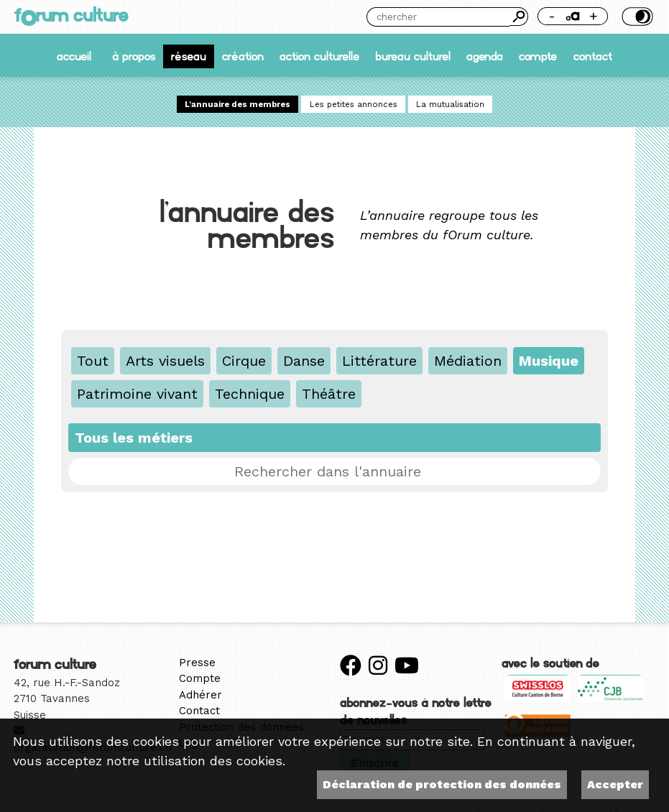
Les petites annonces (354, 105)
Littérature (379, 361)
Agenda (485, 56)
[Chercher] (438, 17)
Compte (538, 56)
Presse (197, 663)
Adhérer (200, 695)
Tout (93, 361)
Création (243, 56)
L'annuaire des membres (237, 105)
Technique (250, 394)
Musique (549, 361)
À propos (134, 56)
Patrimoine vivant (137, 394)
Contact (593, 56)
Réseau (189, 56)
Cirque (244, 361)
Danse (304, 361)
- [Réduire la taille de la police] (552, 16)
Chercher (519, 17)
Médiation (468, 361)
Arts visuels (165, 361)
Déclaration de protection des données (442, 784)
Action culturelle (319, 56)
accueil (74, 56)
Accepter (615, 784)
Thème (636, 17)
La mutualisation (450, 105)
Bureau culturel (413, 56)
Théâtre (329, 394)
